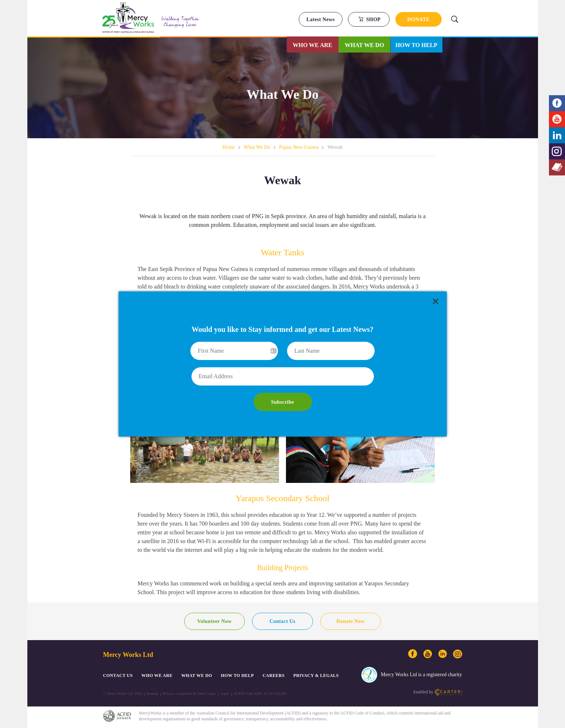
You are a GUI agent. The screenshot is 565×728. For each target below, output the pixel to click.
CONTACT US (118, 675)
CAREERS (274, 675)
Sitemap (152, 694)
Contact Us (282, 621)
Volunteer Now (214, 621)
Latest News (321, 20)
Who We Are (313, 45)
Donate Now (351, 621)
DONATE (419, 20)
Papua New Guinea (299, 147)
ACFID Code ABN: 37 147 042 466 (260, 694)
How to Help (416, 45)
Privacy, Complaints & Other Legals (189, 694)
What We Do (364, 45)
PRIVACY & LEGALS (316, 675)
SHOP (369, 19)
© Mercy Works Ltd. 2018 (123, 694)
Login (225, 694)
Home (229, 147)
